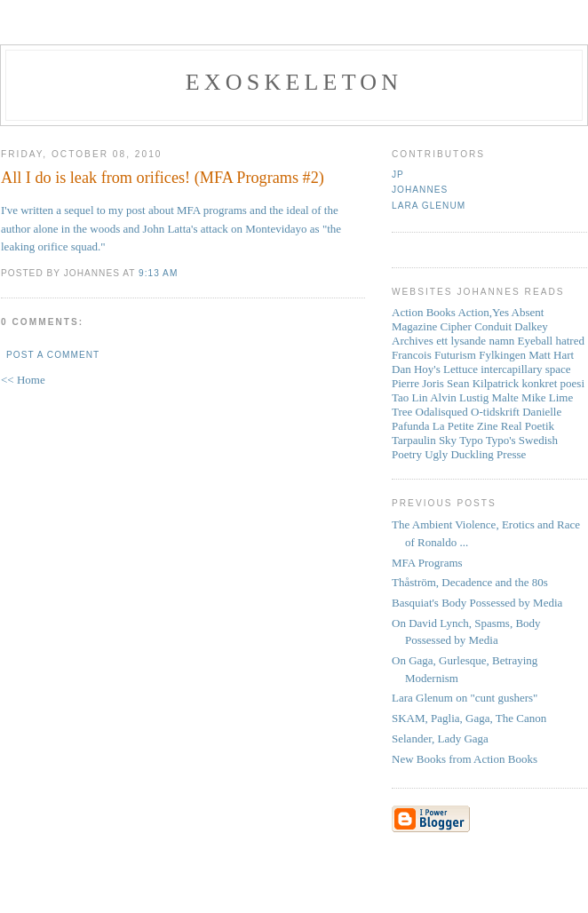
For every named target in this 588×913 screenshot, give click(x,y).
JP (398, 175)
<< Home (23, 380)
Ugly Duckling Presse (475, 454)
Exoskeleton (294, 82)
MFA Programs (427, 563)
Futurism (455, 355)
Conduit (493, 326)
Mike (533, 397)
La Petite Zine (465, 426)
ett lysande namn (475, 341)
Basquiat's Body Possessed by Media (477, 603)
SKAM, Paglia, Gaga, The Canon (469, 718)
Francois (412, 355)
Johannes (420, 190)
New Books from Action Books (465, 759)
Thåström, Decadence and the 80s (470, 582)
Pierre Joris (418, 383)
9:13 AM (158, 273)
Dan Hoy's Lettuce (435, 369)
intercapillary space (525, 369)
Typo (471, 440)
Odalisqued (442, 412)
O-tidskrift (495, 412)
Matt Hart (551, 355)
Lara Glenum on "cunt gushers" (465, 698)
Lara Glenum (429, 206)
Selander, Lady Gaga (440, 738)
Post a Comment (53, 355)
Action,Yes (483, 312)
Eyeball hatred (551, 341)
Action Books (424, 312)
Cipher (456, 326)
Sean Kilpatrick (483, 383)
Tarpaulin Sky (424, 440)
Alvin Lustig (459, 397)
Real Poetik (528, 426)
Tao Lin (410, 397)
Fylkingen (502, 355)
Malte (505, 397)
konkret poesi (553, 383)
